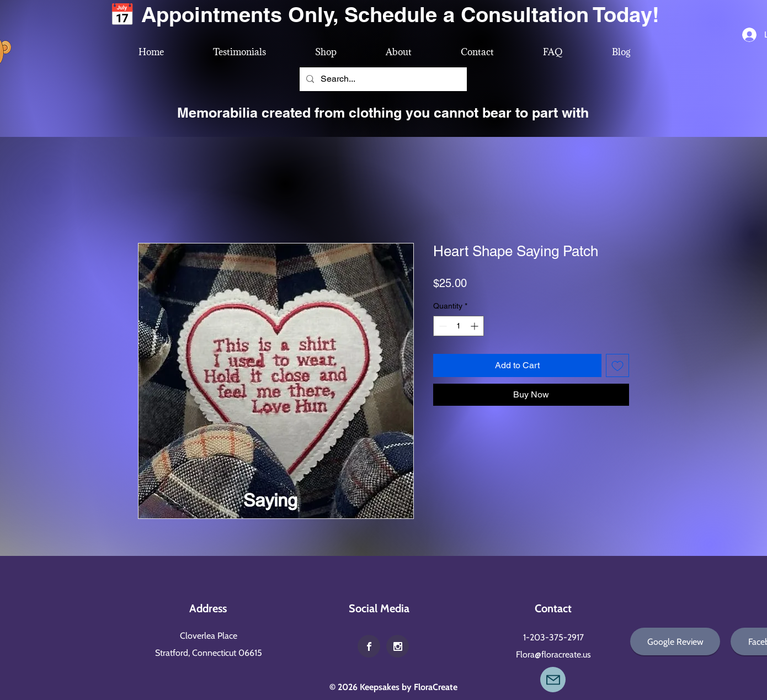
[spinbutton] (459, 326)
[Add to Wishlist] (617, 365)
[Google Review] (675, 641)
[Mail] (553, 680)
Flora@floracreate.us (553, 654)
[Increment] (475, 326)
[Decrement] (442, 326)
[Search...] (382, 79)
